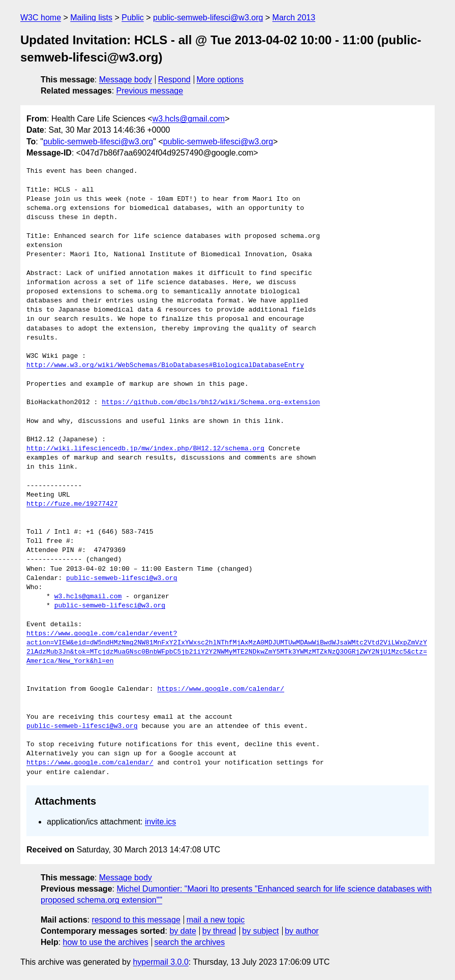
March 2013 (294, 18)
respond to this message (136, 920)
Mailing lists (91, 18)
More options (220, 80)
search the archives (190, 942)
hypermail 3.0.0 (160, 962)
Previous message (150, 91)
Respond (174, 80)
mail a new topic (216, 920)
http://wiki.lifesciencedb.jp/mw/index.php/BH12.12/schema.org (145, 449)
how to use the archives (106, 942)
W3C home (41, 18)
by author (302, 931)
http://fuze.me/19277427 (72, 504)
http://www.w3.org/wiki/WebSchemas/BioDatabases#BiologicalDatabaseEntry (165, 365)
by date (183, 931)
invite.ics (160, 822)
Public (133, 18)
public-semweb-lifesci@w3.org (208, 18)
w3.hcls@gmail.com (189, 119)
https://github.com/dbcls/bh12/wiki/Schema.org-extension (211, 403)
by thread (219, 931)
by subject (260, 931)
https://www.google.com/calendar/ (221, 689)
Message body (126, 80)
